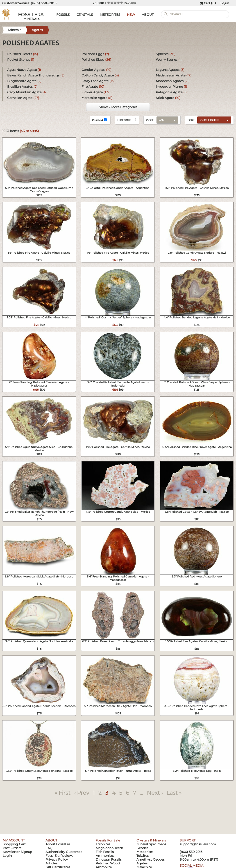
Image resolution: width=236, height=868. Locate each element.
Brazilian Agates (22, 87)
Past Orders (12, 848)
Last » (174, 793)
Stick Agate (168, 98)
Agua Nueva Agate (24, 70)
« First (63, 793)
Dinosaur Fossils (109, 859)
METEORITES (110, 15)
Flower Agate (95, 92)
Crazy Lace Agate (98, 81)
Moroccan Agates (173, 81)
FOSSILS (63, 15)
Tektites (143, 856)
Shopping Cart (14, 844)
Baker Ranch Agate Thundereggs (36, 75)
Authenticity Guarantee (64, 852)
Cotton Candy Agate (100, 75)
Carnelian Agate (23, 98)
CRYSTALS (85, 15)
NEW (131, 15)
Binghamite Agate (24, 81)
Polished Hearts (23, 54)
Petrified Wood (108, 863)
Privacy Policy (57, 859)
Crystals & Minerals (151, 840)
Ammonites (105, 856)
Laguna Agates (170, 70)
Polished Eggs (95, 54)
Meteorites (145, 852)
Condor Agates (96, 70)
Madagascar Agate (174, 75)
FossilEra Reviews (59, 856)
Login (225, 3)
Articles (51, 863)
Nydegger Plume (171, 87)
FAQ (49, 848)
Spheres (166, 54)
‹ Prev (82, 793)
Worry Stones (169, 60)
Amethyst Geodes (151, 859)
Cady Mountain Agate (27, 92)
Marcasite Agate (97, 98)
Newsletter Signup (17, 852)
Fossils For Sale (108, 840)
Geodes (142, 848)
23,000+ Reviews (115, 3)
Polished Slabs (96, 60)
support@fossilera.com (198, 844)
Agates (142, 863)
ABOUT (148, 15)
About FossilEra (58, 844)
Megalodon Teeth (109, 848)
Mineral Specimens (151, 844)
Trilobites (103, 844)
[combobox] (213, 120)
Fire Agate (93, 87)
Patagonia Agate (171, 92)
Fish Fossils (105, 852)
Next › (155, 793)
